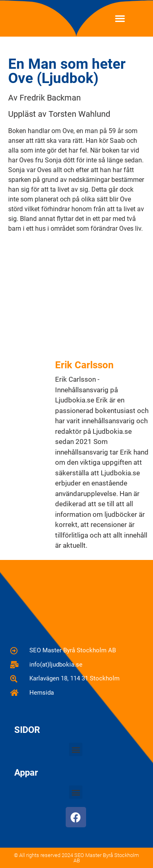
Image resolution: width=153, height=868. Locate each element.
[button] (120, 19)
